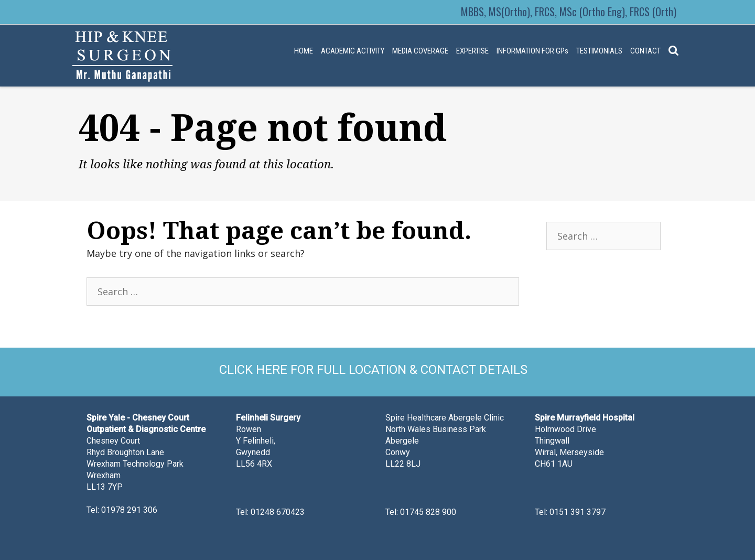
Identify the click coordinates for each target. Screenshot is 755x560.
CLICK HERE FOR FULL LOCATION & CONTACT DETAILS (373, 370)
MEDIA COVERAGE (420, 51)
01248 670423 (278, 512)
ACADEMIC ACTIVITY (353, 51)
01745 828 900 (428, 512)
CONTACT (645, 51)
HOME (304, 51)
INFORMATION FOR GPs (532, 51)
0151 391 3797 (578, 512)
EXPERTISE (472, 51)
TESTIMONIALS (599, 51)
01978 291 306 (129, 510)
